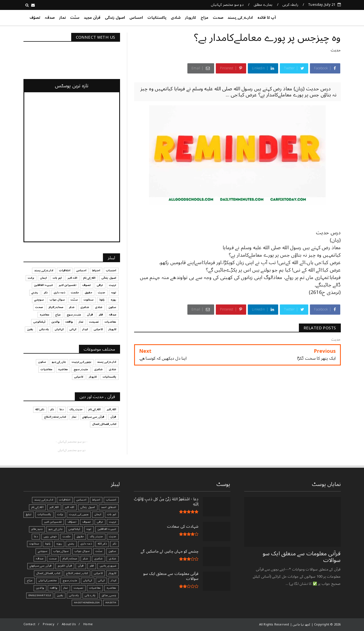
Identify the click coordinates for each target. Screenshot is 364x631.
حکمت (67, 537)
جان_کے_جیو (56, 529)
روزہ (59, 544)
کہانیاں (87, 580)
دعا (36, 537)
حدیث (336, 50)
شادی (176, 18)
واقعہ (54, 588)
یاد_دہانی (90, 595)
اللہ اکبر (70, 507)
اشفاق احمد (109, 507)
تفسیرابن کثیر (53, 522)
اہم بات (112, 514)
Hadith (111, 603)
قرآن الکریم (65, 566)
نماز (62, 18)
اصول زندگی (115, 18)
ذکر (115, 544)
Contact (29, 624)
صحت (218, 18)
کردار (114, 580)
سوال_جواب (61, 551)
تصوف (87, 522)
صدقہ (50, 18)
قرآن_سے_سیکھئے (41, 566)
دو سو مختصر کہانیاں (227, 5)
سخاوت (34, 544)
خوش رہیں (50, 537)
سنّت (75, 18)
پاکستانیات (157, 18)
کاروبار (190, 18)
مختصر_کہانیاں (48, 580)
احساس (136, 18)
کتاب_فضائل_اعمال (48, 573)
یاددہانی (74, 595)
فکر (92, 566)
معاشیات (95, 588)
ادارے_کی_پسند (240, 18)
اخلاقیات (65, 500)
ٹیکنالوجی (75, 529)
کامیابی (98, 573)
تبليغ (29, 514)
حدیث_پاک (96, 537)
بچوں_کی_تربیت (79, 514)
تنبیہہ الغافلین (107, 529)
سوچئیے (43, 551)
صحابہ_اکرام (70, 559)
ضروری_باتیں (108, 566)
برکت (60, 514)
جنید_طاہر (37, 529)
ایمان (98, 514)
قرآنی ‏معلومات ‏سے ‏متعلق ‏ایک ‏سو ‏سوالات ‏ (302, 557)
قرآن (81, 566)
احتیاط (96, 500)
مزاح (205, 18)
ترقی (100, 522)
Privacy (48, 624)
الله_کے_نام (37, 507)
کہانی (101, 580)
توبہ (89, 529)
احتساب (111, 500)
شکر (86, 559)
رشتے (71, 544)
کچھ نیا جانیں (319, 17)
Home (88, 624)
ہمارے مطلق (263, 5)
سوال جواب (82, 551)
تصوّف (35, 18)
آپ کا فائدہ (267, 18)
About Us (69, 624)
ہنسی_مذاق (109, 595)
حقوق (80, 537)
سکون (112, 551)
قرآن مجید (92, 18)
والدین (40, 588)
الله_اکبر (54, 507)
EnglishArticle (40, 595)
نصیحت (79, 588)
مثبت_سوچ (70, 580)
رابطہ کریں (290, 5)
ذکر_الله (102, 544)
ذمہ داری (86, 544)
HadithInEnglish (87, 603)
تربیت (113, 522)
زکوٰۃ (48, 544)
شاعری (99, 559)
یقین (60, 595)
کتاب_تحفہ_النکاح (77, 573)
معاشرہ (111, 588)
